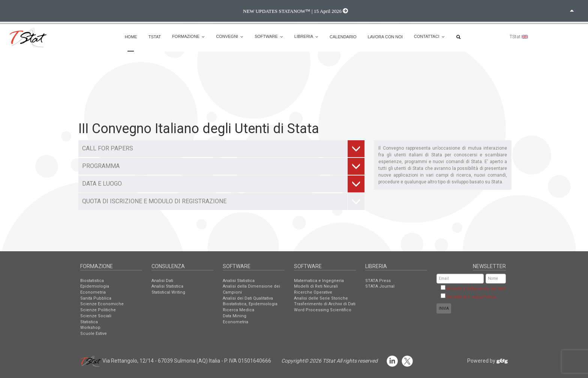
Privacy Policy (481, 297)
